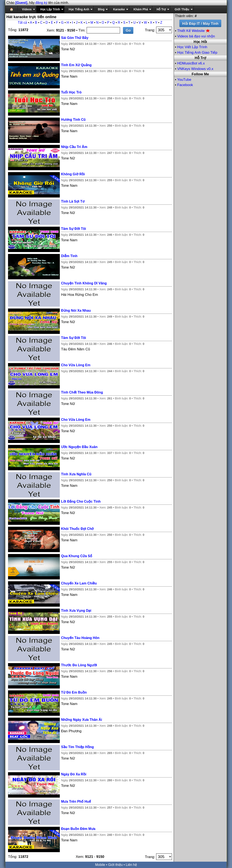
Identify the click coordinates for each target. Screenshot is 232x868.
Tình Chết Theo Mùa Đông (82, 392)
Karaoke (119, 9)
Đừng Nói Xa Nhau (76, 311)
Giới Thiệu (182, 9)
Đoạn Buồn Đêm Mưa (78, 829)
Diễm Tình (69, 256)
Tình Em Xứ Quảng (76, 65)
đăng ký (41, 3)
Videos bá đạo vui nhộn (196, 36)
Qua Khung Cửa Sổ (77, 556)
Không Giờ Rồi (73, 174)
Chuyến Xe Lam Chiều (79, 583)
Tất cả (22, 23)
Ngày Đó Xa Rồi (74, 774)
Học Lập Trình (50, 9)
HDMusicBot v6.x (191, 63)
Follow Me (200, 74)
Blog (101, 9)
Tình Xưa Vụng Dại (76, 611)
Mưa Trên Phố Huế (76, 801)
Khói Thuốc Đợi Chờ (77, 529)
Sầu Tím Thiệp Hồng (77, 747)
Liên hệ (131, 865)
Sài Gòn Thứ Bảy (75, 38)
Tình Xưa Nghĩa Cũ (76, 474)
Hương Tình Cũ (73, 120)
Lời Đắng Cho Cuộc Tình (81, 501)
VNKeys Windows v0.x (195, 69)
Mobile (100, 865)
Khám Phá (141, 9)
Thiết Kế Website (194, 31)
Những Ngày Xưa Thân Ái (82, 720)
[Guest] (21, 3)
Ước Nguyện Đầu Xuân (79, 447)
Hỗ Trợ (161, 9)
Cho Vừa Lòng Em (76, 365)
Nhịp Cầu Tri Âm (74, 147)
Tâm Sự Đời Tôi (74, 229)
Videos (27, 9)
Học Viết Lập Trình (192, 47)
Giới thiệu (115, 865)
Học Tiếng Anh (79, 9)
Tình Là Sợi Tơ (73, 201)
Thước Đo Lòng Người (79, 665)
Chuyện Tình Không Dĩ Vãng (84, 283)
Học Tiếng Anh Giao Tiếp (197, 53)
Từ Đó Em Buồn (74, 692)
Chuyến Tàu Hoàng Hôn (80, 638)
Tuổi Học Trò (71, 92)
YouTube (184, 80)
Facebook (185, 85)
